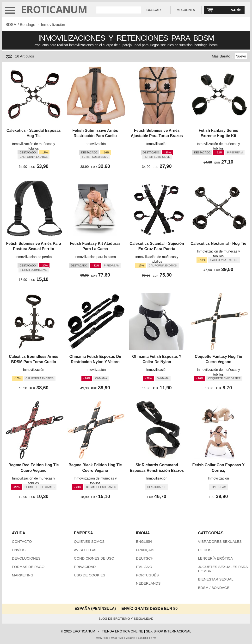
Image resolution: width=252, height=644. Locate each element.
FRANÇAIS (145, 550)
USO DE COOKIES (90, 575)
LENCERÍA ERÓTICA (215, 558)
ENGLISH (144, 541)
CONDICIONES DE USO (94, 558)
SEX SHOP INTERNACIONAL (169, 631)
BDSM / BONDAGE (214, 588)
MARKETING (23, 575)
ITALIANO (144, 567)
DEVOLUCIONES (26, 558)
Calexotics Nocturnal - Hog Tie (218, 243)
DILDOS (205, 550)
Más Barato (221, 56)
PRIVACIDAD (85, 567)
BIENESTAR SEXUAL (216, 579)
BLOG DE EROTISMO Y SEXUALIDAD (126, 619)
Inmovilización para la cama (95, 257)
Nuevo (241, 56)
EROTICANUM (54, 9)
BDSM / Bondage (20, 25)
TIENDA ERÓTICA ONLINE (123, 631)
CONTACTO (22, 541)
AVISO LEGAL (86, 550)
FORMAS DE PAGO (28, 567)
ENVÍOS (19, 550)
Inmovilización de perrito (34, 257)
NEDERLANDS (148, 583)
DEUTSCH (145, 558)
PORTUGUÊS (147, 575)
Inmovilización (53, 25)
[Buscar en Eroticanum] (119, 10)
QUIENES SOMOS (89, 541)
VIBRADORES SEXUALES (220, 541)
